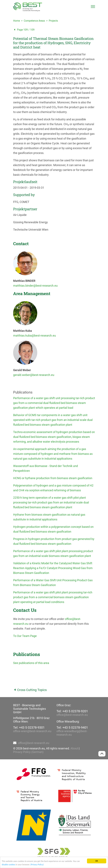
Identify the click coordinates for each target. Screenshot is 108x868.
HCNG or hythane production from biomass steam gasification (53, 478)
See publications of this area (31, 663)
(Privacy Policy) (37, 865)
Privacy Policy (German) (28, 752)
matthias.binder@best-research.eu (35, 286)
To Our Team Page (25, 636)
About (74, 748)
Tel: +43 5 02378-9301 (29, 727)
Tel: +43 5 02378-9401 (72, 727)
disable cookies (9, 865)
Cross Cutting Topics (30, 690)
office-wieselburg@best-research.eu (72, 733)
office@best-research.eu (72, 715)
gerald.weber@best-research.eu (34, 375)
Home (17, 21)
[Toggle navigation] (93, 7)
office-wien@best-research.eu (32, 731)
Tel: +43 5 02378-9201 (72, 711)
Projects (53, 21)
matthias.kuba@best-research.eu (35, 336)
